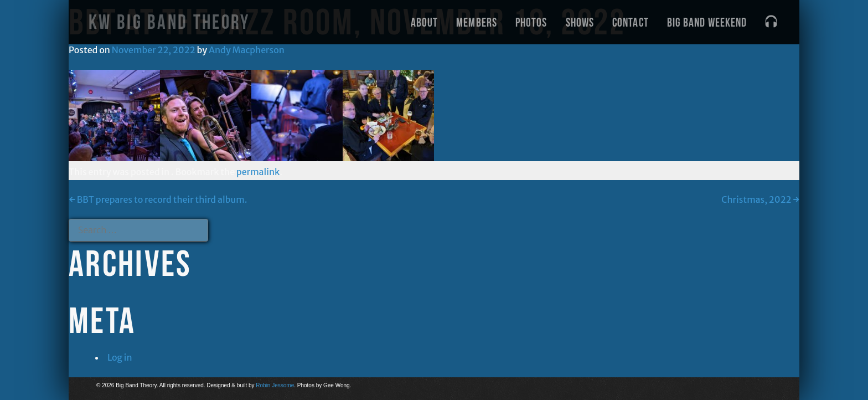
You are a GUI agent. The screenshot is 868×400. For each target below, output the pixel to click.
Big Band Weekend (707, 22)
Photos (531, 22)
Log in (120, 357)
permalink (258, 172)
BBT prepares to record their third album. (158, 199)
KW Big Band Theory (169, 22)
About (425, 22)
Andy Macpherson (247, 50)
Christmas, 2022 (760, 199)
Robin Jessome (275, 385)
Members (477, 22)
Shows (580, 22)
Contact (631, 22)
